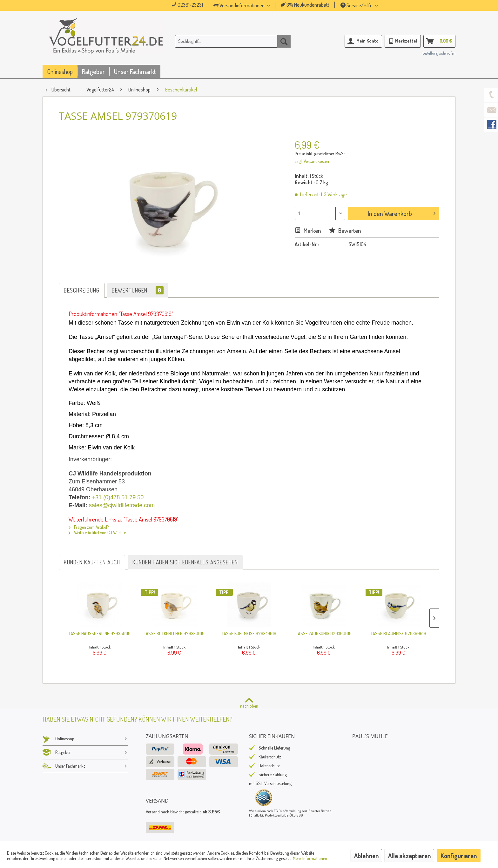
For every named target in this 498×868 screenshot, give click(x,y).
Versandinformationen (239, 5)
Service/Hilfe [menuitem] (357, 5)
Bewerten (345, 230)
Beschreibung (82, 290)
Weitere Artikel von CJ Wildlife (97, 532)
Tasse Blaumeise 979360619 (398, 633)
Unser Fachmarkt (85, 766)
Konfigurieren (459, 856)
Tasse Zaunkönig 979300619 (324, 633)
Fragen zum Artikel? (89, 527)
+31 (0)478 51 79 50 (118, 497)
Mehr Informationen (310, 858)
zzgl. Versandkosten (312, 161)
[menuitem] (251, 6)
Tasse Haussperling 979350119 (100, 633)
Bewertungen (138, 290)
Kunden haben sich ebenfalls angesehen (185, 562)
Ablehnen (366, 856)
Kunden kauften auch (92, 562)
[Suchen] (284, 41)
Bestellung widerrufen (439, 53)
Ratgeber (85, 752)
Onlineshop (85, 739)
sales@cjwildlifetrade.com (122, 505)
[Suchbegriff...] (233, 41)
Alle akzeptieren (409, 856)
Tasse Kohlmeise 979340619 (249, 633)
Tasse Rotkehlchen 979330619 (174, 633)
